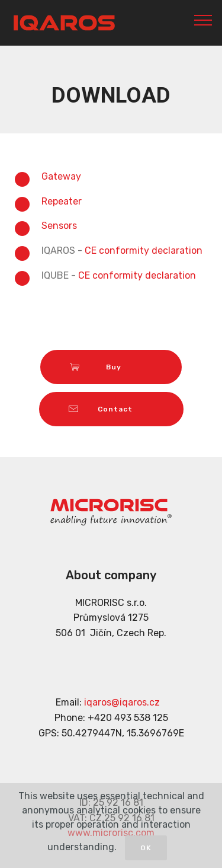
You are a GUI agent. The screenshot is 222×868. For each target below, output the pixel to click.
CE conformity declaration (144, 250)
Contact (111, 409)
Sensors (59, 226)
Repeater (62, 201)
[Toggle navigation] (203, 20)
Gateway (61, 176)
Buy (111, 367)
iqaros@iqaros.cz (122, 702)
